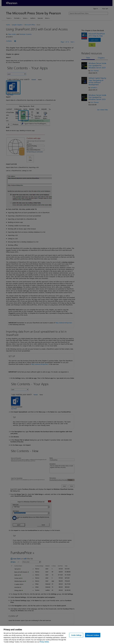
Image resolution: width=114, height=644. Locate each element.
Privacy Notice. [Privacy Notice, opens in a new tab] (44, 642)
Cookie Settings (76, 635)
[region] (57, 635)
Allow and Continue (93, 635)
